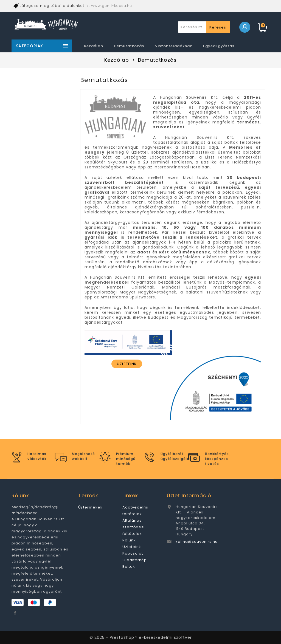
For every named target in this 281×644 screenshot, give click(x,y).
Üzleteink (132, 547)
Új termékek (90, 507)
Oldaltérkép (135, 560)
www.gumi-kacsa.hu (112, 6)
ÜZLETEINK (127, 364)
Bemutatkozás (129, 46)
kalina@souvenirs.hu (197, 542)
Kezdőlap (94, 46)
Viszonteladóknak (174, 46)
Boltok (129, 567)
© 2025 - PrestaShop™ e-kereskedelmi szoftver (141, 637)
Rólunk (129, 540)
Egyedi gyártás (219, 46)
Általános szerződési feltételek (134, 527)
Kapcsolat (133, 553)
